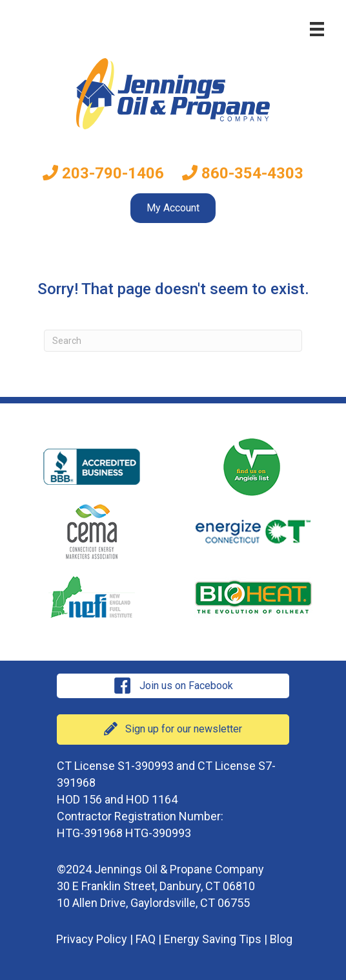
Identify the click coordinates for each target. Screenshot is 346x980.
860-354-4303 (243, 173)
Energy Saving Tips (213, 939)
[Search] (173, 341)
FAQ (146, 939)
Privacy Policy (92, 939)
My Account (173, 208)
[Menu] (317, 29)
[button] (173, 686)
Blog (281, 939)
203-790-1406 (103, 173)
